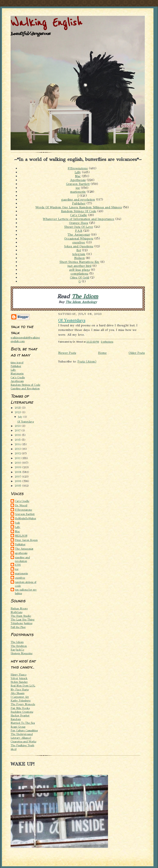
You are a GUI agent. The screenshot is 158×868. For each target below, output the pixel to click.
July (21, 417)
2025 (18, 408)
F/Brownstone (78, 168)
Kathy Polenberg (21, 700)
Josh (17, 523)
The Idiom (85, 296)
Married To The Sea (23, 723)
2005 (18, 486)
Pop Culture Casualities (24, 730)
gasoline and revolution (78, 199)
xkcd (14, 749)
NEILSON (21, 536)
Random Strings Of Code (79, 211)
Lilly (78, 172)
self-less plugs (80, 270)
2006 (19, 481)
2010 (18, 463)
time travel (17, 362)
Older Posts (137, 353)
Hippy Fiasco (19, 674)
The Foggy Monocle (23, 704)
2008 (19, 472)
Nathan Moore (19, 608)
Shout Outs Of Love (79, 227)
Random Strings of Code (25, 385)
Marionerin (17, 373)
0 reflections (107, 342)
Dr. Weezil (21, 505)
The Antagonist (79, 235)
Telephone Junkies (21, 623)
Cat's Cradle (79, 215)
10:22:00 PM (93, 342)
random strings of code (26, 584)
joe (78, 188)
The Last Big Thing (23, 619)
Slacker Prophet (20, 715)
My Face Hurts (20, 689)
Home (102, 353)
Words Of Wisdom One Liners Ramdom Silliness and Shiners (79, 207)
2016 (18, 435)
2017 (18, 430)
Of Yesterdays (26, 422)
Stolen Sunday (19, 682)
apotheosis (21, 553)
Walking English (46, 23)
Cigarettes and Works (23, 741)
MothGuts (16, 612)
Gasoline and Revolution (25, 388)
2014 (18, 444)
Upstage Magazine (22, 653)
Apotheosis (78, 180)
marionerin (78, 192)
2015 (18, 440)
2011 (18, 458)
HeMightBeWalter (26, 518)
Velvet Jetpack (19, 678)
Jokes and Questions (79, 246)
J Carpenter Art (20, 697)
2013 (18, 449)
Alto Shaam (18, 693)
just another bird (79, 266)
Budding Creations (22, 712)
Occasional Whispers (79, 238)
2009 (19, 467)
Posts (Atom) (87, 361)
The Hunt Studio (21, 616)
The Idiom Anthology (81, 302)
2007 (18, 477)
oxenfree (79, 242)
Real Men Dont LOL (23, 686)
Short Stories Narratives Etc (79, 262)
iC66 (18, 565)
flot (79, 250)
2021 (18, 426)
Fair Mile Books (20, 708)
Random (16, 719)
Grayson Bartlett (78, 184)
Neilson (80, 258)
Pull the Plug (18, 627)
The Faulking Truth (22, 745)
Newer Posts (67, 353)
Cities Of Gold (80, 277)
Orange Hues (79, 223)
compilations (79, 274)
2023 (18, 412)
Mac (78, 176)
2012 (18, 453)
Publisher (79, 203)
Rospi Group (18, 727)
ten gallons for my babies (26, 591)
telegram (79, 254)
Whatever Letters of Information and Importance (79, 219)
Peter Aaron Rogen (26, 540)
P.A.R (79, 231)
